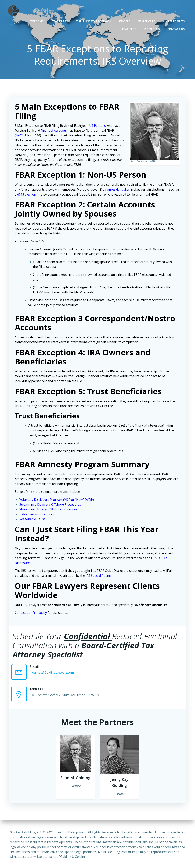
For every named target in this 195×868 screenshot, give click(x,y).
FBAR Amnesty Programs (93, 21)
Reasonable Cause (33, 519)
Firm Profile (148, 21)
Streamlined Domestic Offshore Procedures (51, 505)
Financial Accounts (54, 131)
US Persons (98, 126)
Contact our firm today (31, 613)
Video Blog (152, 29)
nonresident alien (118, 190)
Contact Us (176, 29)
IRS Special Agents (99, 576)
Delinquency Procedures (37, 515)
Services (124, 21)
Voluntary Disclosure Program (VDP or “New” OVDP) (57, 500)
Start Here (60, 21)
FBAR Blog (130, 29)
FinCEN (21, 136)
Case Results (175, 21)
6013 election (27, 195)
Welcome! (37, 21)
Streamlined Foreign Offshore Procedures (49, 510)
